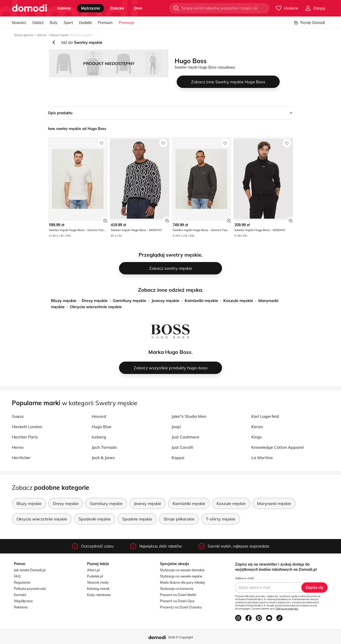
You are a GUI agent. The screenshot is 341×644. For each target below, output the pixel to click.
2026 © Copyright (180, 637)
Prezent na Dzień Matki (178, 595)
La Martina (262, 458)
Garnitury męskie (130, 300)
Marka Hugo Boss (170, 352)
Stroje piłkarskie (179, 519)
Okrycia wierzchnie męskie (96, 307)
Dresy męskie (95, 300)
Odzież (38, 23)
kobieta (64, 8)
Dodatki (85, 23)
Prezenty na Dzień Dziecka (181, 607)
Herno (18, 447)
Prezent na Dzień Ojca (177, 601)
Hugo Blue (102, 427)
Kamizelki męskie (201, 300)
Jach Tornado (104, 447)
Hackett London (27, 427)
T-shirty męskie (221, 519)
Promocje (126, 23)
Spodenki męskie (95, 519)
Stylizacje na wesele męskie (181, 576)
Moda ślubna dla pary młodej (182, 582)
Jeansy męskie (165, 300)
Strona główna (24, 35)
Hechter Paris (25, 437)
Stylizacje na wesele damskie (182, 570)
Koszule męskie (238, 300)
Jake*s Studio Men (189, 416)
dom (138, 8)
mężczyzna (91, 8)
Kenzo (257, 427)
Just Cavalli (182, 447)
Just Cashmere (185, 437)
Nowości (19, 23)
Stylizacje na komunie (177, 589)
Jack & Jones (103, 458)
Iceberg (99, 437)
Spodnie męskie (137, 519)
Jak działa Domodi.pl (30, 570)
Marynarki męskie (274, 503)
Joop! (176, 427)
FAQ (17, 576)
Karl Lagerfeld (265, 416)
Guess (18, 416)
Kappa (178, 458)
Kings (257, 437)
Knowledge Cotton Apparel (278, 447)
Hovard (99, 416)
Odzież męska (59, 35)
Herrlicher (21, 458)
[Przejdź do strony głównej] (29, 8)
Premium (105, 23)
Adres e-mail (244, 578)
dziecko (117, 8)
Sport (68, 23)
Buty (54, 23)
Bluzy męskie (64, 300)
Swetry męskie (82, 35)
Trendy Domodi (309, 23)
